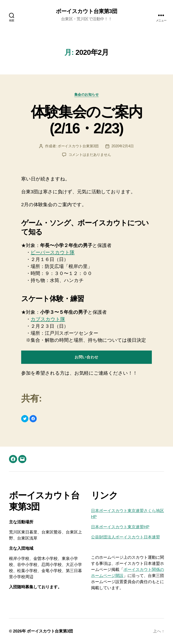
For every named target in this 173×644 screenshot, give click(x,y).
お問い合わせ (86, 357)
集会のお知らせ (87, 94)
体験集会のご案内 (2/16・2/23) (87, 120)
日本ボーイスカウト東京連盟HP (120, 527)
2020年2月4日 (123, 146)
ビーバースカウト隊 (53, 252)
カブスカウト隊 (48, 319)
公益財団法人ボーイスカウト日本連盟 (125, 537)
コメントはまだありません (90, 155)
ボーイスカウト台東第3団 (86, 11)
